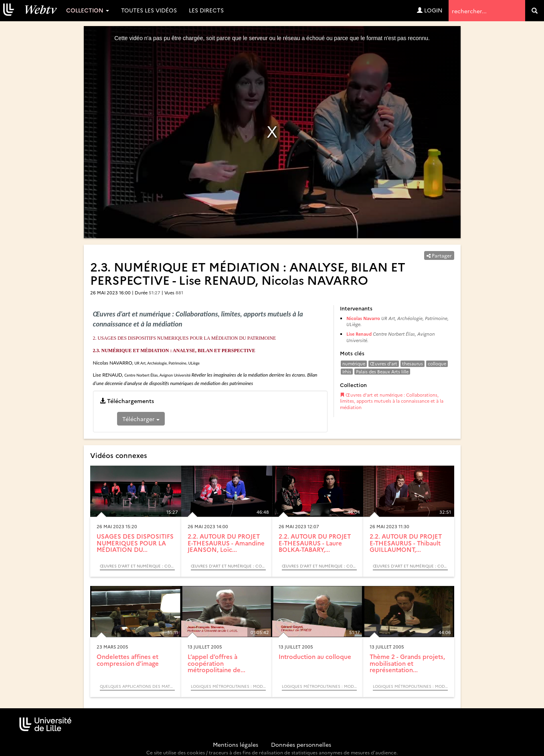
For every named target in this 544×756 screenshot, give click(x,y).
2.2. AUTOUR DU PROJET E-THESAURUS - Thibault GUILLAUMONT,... (406, 543)
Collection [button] (88, 10)
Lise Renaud (359, 334)
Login (430, 10)
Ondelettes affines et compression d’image (128, 660)
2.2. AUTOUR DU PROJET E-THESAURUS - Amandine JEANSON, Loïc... (226, 543)
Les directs (206, 10)
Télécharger (141, 419)
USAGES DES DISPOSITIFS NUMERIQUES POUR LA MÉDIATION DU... (135, 543)
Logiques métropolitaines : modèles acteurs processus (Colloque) (228, 686)
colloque (437, 364)
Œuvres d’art (384, 364)
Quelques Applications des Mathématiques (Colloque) (137, 686)
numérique (354, 364)
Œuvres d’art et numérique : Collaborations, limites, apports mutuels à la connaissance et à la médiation (392, 401)
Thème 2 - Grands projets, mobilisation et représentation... (407, 663)
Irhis (347, 372)
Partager (439, 255)
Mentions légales (236, 744)
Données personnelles (301, 744)
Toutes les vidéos (149, 10)
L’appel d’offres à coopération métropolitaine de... (216, 663)
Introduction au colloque (315, 656)
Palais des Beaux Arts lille (382, 372)
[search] (535, 11)
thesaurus (413, 364)
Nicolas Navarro (363, 318)
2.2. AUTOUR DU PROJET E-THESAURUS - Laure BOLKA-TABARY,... (315, 543)
